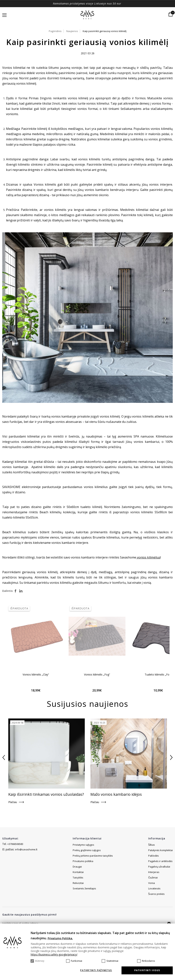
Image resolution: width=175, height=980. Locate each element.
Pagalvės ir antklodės (160, 861)
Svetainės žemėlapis (84, 867)
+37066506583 (15, 844)
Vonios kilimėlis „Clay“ (36, 674)
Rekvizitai (78, 888)
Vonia (152, 883)
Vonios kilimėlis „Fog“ (97, 674)
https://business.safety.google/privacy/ (54, 954)
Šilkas (152, 845)
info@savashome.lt (26, 849)
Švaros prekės (156, 894)
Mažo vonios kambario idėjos (116, 794)
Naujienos (72, 31)
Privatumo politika (83, 861)
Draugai (77, 872)
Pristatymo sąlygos (83, 845)
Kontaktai (78, 877)
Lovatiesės (154, 888)
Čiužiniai (153, 877)
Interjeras (154, 872)
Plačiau (13, 802)
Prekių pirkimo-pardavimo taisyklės (93, 856)
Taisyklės (78, 883)
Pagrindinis (55, 31)
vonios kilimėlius (148, 557)
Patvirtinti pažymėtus (96, 970)
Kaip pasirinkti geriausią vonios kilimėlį (105, 31)
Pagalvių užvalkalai (159, 867)
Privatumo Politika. (60, 938)
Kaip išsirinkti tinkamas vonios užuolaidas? (46, 794)
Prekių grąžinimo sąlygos (87, 850)
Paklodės (154, 856)
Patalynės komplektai (160, 850)
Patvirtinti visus (147, 970)
